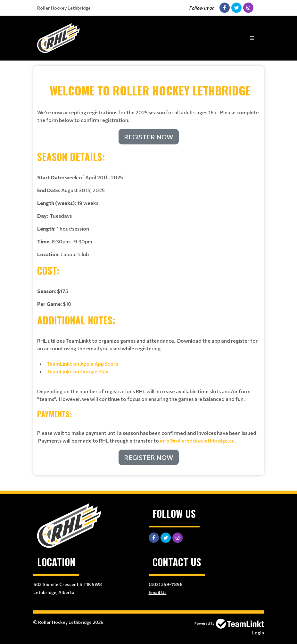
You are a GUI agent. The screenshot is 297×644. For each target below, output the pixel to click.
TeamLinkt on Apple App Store (82, 364)
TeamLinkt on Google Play (78, 371)
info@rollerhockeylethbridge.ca (197, 440)
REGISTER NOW (149, 137)
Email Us (158, 592)
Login (258, 633)
